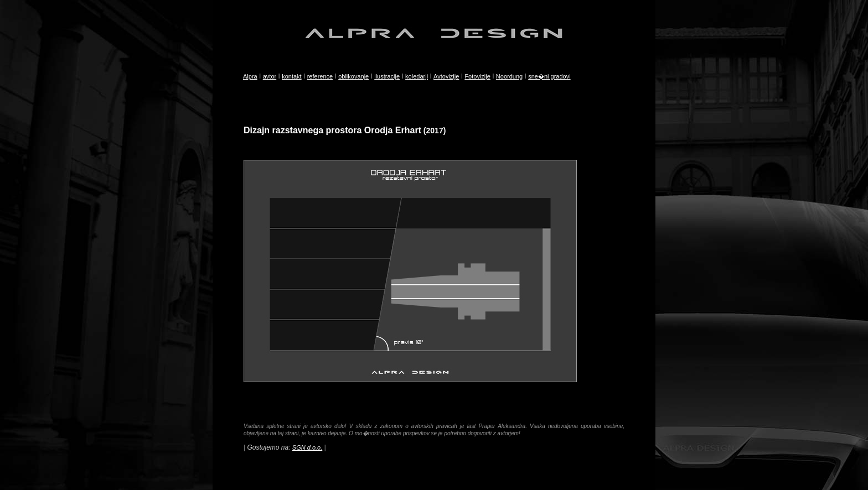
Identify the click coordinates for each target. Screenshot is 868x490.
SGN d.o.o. (307, 447)
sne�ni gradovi (549, 76)
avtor (270, 76)
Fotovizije (477, 76)
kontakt (291, 76)
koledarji (417, 76)
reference (320, 76)
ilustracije (387, 76)
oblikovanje (353, 76)
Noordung (509, 76)
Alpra (250, 76)
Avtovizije (446, 76)
